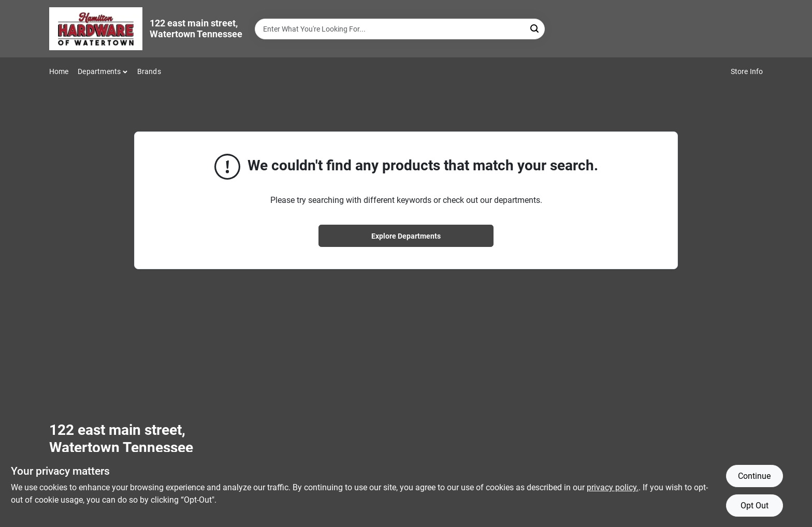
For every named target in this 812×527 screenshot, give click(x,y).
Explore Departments (406, 236)
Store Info (747, 71)
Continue (754, 476)
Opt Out (755, 506)
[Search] (535, 28)
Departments (99, 71)
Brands (149, 71)
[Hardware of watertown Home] (96, 29)
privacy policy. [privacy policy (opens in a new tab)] (613, 487)
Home (59, 71)
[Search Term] (400, 29)
